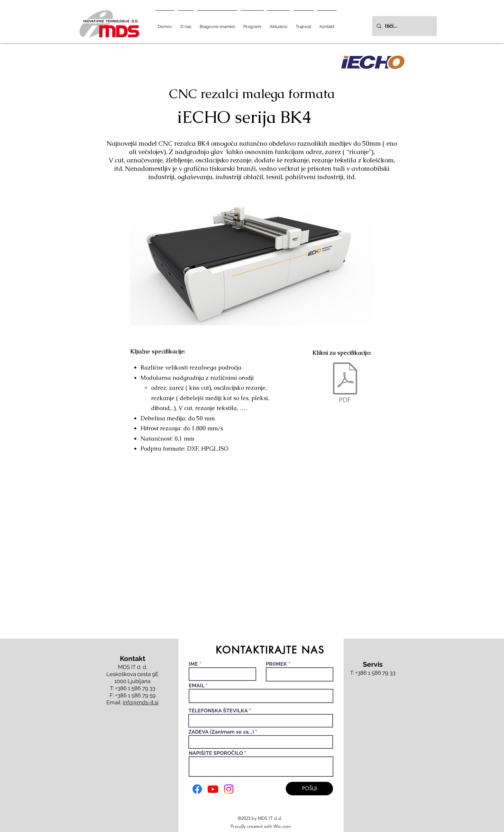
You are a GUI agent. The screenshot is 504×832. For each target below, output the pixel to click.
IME (194, 664)
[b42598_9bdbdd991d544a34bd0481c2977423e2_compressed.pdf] (345, 383)
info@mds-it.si (141, 702)
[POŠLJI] (309, 789)
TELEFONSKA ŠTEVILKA (218, 711)
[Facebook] (197, 789)
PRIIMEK (276, 664)
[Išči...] (404, 26)
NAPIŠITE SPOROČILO (216, 753)
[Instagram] (229, 789)
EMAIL (197, 686)
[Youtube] (213, 789)
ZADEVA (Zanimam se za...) (221, 732)
